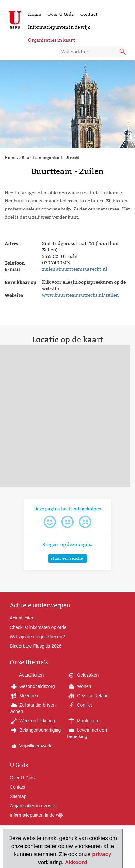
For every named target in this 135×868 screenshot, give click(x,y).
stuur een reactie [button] (67, 558)
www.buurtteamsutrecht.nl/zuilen (80, 295)
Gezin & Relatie (88, 696)
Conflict (80, 705)
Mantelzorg (83, 721)
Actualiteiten (22, 618)
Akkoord (76, 862)
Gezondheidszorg (32, 686)
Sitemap (18, 796)
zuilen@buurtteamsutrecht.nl (74, 269)
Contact (89, 14)
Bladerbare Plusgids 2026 (36, 646)
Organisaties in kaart (52, 40)
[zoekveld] (92, 52)
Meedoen (24, 696)
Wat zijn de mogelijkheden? (37, 637)
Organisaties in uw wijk (33, 806)
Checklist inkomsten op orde (38, 627)
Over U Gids (61, 14)
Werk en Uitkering (32, 721)
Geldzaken (83, 675)
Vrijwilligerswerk (31, 746)
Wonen (79, 686)
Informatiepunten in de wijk (59, 27)
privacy (102, 854)
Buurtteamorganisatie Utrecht (51, 157)
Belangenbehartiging (35, 730)
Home (35, 14)
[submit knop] (123, 52)
